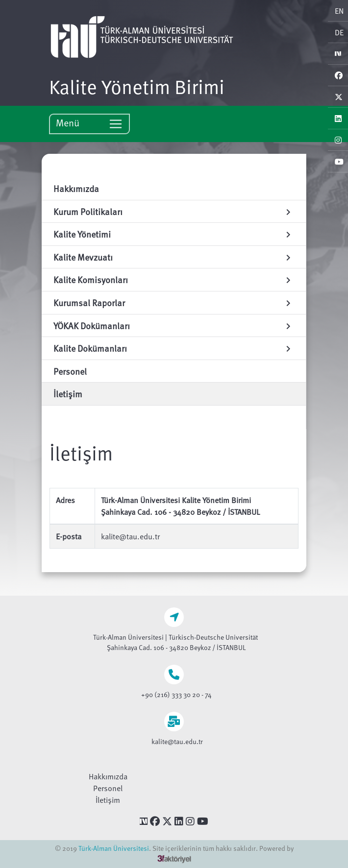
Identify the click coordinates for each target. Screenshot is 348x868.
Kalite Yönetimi (174, 234)
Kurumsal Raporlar (174, 302)
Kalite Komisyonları (174, 279)
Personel (108, 788)
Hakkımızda (108, 776)
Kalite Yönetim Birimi (137, 86)
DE (339, 32)
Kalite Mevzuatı (174, 257)
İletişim (108, 800)
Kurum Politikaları (174, 211)
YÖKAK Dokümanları (174, 325)
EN (339, 11)
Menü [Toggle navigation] (89, 123)
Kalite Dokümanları (174, 348)
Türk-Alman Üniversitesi (114, 848)
